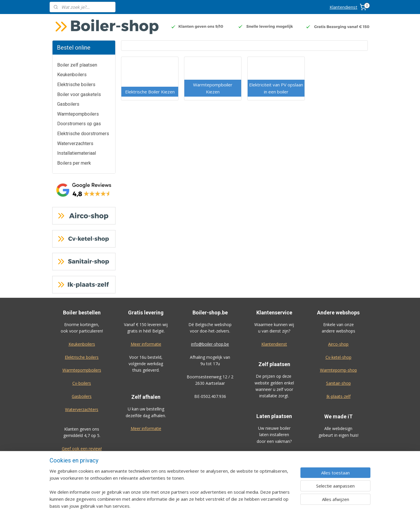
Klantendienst (343, 7)
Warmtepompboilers (78, 114)
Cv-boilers (82, 383)
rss (240, 499)
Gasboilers (68, 104)
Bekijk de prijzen (274, 454)
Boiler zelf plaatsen (77, 65)
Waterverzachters (75, 143)
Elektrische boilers (76, 85)
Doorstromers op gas (79, 124)
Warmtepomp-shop (338, 370)
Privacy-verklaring (338, 468)
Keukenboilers (72, 75)
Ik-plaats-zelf (338, 396)
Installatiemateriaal (77, 153)
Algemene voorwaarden (338, 455)
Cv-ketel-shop (338, 357)
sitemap (228, 499)
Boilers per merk (74, 163)
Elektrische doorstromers (83, 134)
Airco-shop (338, 344)
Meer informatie (146, 344)
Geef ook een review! (82, 449)
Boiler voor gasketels (79, 94)
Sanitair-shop (338, 383)
